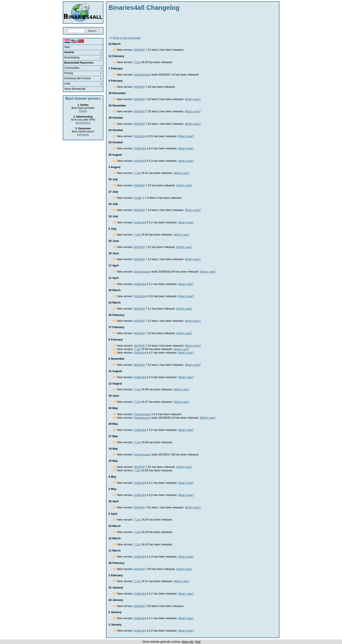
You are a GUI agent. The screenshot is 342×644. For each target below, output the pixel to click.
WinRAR (139, 50)
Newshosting (83, 123)
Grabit (138, 198)
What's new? (193, 99)
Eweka (83, 111)
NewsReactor (143, 75)
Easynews (83, 135)
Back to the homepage (127, 38)
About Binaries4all (75, 89)
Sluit (198, 642)
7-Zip (137, 62)
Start (67, 47)
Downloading (72, 57)
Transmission (142, 414)
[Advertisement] (188, 23)
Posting (69, 73)
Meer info (188, 642)
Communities (72, 68)
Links (67, 84)
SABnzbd (140, 136)
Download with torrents (78, 78)
